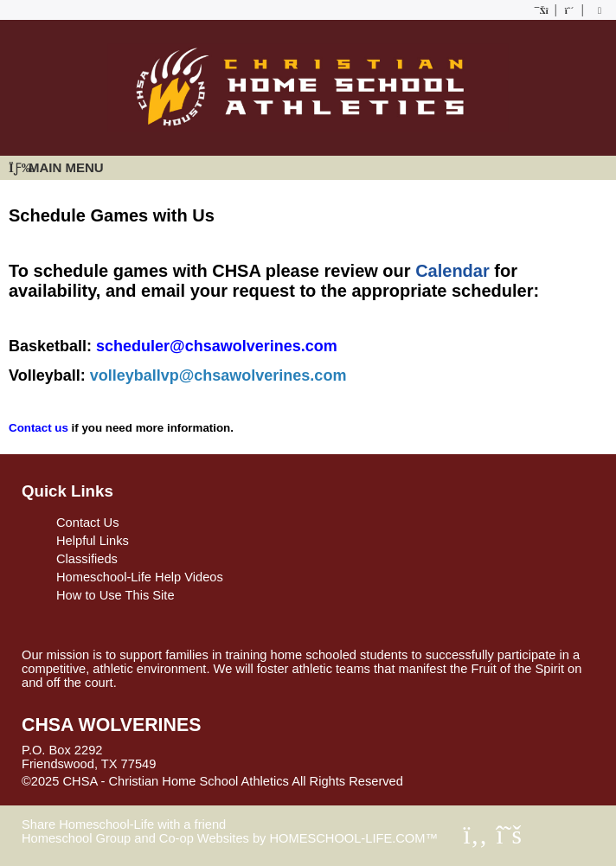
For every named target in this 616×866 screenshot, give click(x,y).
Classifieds (87, 559)
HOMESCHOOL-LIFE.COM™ (353, 838)
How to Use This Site (115, 595)
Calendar (452, 271)
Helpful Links (93, 541)
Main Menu (56, 167)
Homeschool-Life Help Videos (140, 577)
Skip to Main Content (478, 781)
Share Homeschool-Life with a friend (124, 824)
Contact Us (88, 523)
